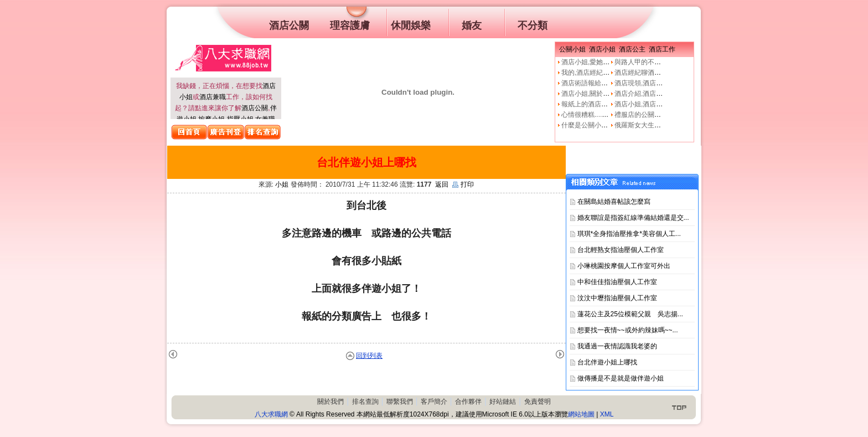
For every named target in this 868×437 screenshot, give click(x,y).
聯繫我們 (400, 402)
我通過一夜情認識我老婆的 (617, 346)
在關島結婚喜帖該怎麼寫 (614, 202)
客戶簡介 (434, 402)
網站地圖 (581, 414)
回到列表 (369, 356)
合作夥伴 (468, 402)
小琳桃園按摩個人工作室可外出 (624, 266)
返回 (442, 184)
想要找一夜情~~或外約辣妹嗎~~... (628, 330)
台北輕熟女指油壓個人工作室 (621, 250)
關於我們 (330, 402)
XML (607, 414)
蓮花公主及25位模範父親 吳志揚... (630, 314)
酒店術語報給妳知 (588, 83)
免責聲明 (538, 402)
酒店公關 (255, 108)
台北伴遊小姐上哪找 (607, 362)
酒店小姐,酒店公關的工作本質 (658, 104)
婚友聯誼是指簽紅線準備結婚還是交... (633, 218)
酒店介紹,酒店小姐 (642, 94)
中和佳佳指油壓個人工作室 (617, 282)
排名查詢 (365, 402)
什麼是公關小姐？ (588, 125)
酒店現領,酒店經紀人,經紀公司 (660, 83)
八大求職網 (271, 414)
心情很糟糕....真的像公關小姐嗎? (610, 115)
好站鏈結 (503, 402)
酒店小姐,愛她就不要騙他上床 (605, 62)
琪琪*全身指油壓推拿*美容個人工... (629, 234)
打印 (463, 184)
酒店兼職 (213, 97)
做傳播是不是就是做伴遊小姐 (621, 378)
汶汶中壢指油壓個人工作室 (617, 298)
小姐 (282, 184)
